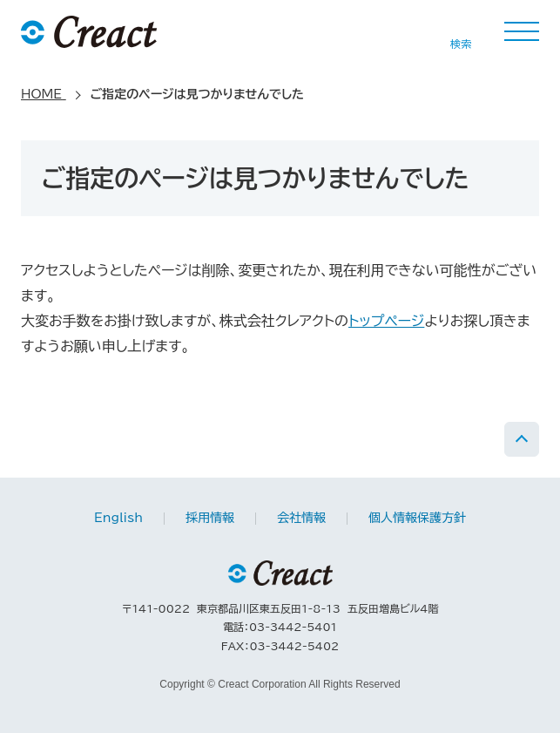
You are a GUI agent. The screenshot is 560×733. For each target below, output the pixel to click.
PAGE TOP (522, 439)
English (118, 518)
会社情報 (301, 518)
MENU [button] (522, 31)
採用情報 (210, 518)
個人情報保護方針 (417, 518)
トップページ (386, 321)
